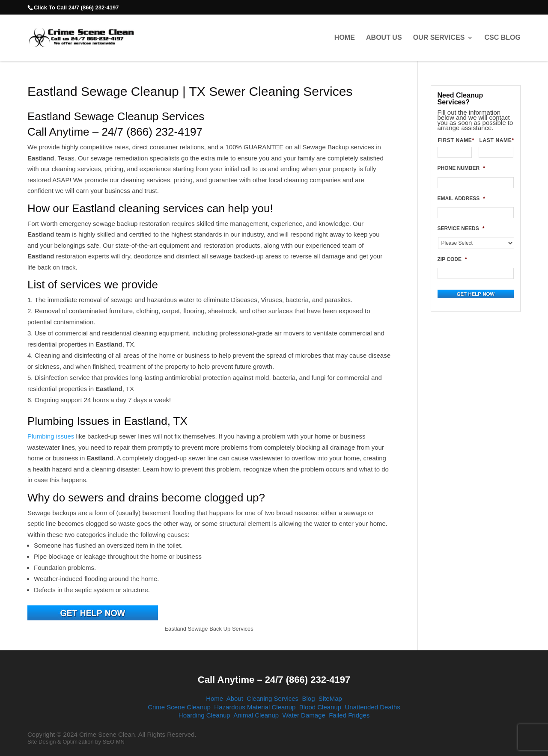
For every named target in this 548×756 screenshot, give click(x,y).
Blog (308, 698)
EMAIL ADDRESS (461, 199)
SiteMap (330, 698)
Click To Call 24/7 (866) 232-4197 (76, 7)
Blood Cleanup (320, 707)
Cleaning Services (273, 698)
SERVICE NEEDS (461, 228)
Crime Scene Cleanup (179, 707)
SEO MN (114, 742)
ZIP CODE (452, 259)
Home (345, 38)
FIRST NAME (455, 140)
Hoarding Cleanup (204, 715)
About (235, 698)
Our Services (439, 38)
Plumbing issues (51, 436)
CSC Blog (503, 38)
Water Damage (304, 715)
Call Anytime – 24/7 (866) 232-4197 (274, 680)
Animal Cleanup (256, 715)
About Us (384, 38)
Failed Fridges (349, 715)
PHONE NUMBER (461, 168)
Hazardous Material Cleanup (255, 707)
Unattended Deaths (373, 707)
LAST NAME (496, 140)
